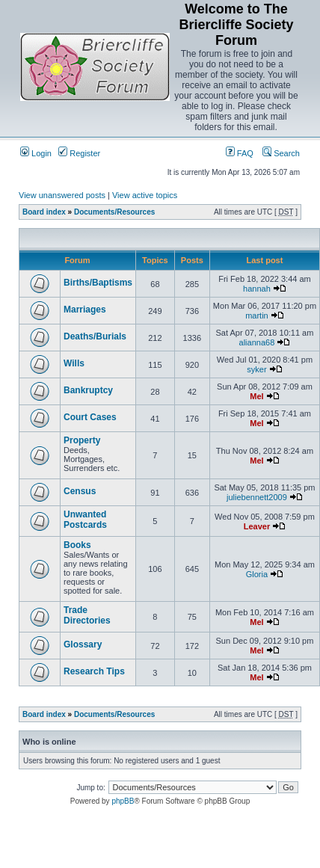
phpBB (123, 801)
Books (77, 545)
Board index (44, 212)
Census (80, 491)
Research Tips (94, 671)
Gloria (257, 574)
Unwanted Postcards (85, 520)
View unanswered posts (62, 195)
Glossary (83, 644)
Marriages (85, 310)
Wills (74, 363)
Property (82, 440)
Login (36, 153)
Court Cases (90, 417)
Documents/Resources (114, 212)
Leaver (257, 526)
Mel (256, 396)
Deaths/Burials (95, 336)
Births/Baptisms (98, 283)
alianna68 (257, 342)
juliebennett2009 (257, 497)
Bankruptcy (88, 390)
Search (281, 153)
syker (256, 369)
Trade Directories (87, 615)
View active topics (145, 195)
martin (257, 316)
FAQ (240, 153)
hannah (257, 289)
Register (79, 153)
